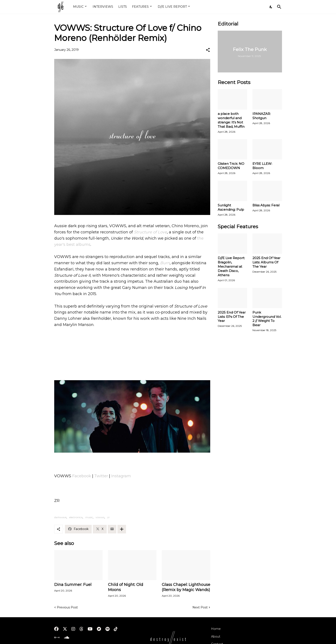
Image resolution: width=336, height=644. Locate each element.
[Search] (278, 7)
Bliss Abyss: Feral (266, 205)
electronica (76, 517)
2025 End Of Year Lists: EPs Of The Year (232, 317)
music (89, 517)
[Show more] (122, 529)
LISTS (123, 7)
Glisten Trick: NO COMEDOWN (231, 166)
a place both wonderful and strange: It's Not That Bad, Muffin (231, 120)
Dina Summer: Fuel (73, 585)
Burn (165, 263)
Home (216, 629)
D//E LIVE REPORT (172, 7)
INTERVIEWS (103, 7)
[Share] (208, 50)
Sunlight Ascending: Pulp (231, 207)
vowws (100, 517)
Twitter (101, 476)
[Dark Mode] (271, 7)
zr (108, 517)
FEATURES (140, 7)
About (216, 636)
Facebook (82, 476)
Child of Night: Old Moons (126, 587)
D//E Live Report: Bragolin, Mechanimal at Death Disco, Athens (231, 266)
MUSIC (78, 7)
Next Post (200, 607)
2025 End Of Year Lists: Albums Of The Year (266, 262)
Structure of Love (150, 232)
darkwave (60, 517)
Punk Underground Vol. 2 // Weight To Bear (267, 319)
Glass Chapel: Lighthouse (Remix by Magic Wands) (186, 587)
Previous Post (67, 607)
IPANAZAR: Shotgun (262, 116)
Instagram (121, 476)
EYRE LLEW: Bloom (262, 166)
